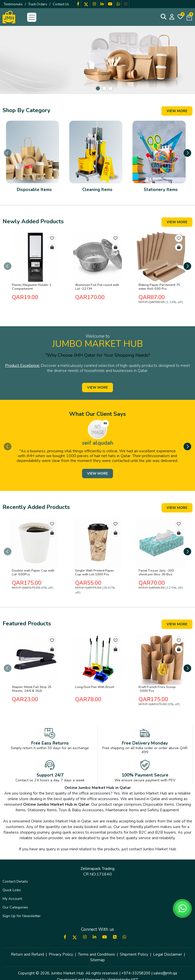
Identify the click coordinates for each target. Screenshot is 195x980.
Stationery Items (161, 196)
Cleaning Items (97, 196)
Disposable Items (34, 196)
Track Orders (38, 4)
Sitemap (97, 952)
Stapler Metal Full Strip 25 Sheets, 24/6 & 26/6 (31, 685)
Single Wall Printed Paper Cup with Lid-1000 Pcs (97, 574)
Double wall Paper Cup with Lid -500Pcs (32, 574)
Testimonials (13, 4)
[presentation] (8, 155)
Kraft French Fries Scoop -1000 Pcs (156, 685)
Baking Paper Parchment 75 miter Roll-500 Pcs (158, 293)
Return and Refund (27, 946)
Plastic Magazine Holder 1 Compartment (31, 293)
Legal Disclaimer (168, 946)
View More (177, 111)
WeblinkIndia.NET (123, 971)
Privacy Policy (61, 946)
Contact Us (61, 4)
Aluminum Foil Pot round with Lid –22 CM (96, 293)
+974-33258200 (136, 965)
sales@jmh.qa (165, 965)
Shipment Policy (134, 946)
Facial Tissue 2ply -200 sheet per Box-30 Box (160, 574)
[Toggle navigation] (32, 17)
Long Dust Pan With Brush (94, 683)
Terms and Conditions (96, 946)
